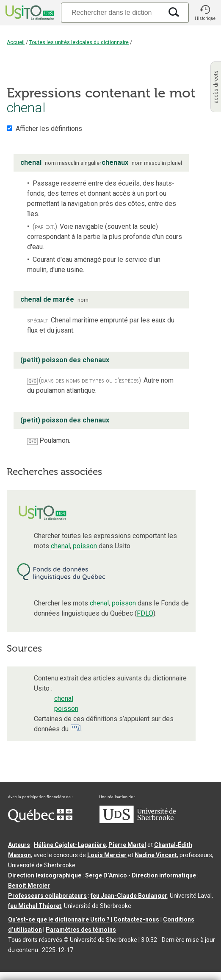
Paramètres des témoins (81, 930)
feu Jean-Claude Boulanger (129, 896)
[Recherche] (112, 12)
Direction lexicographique (45, 875)
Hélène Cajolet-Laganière (70, 845)
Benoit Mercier (29, 886)
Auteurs (19, 845)
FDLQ (145, 613)
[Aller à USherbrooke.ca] (138, 821)
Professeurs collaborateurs (47, 896)
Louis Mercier (107, 855)
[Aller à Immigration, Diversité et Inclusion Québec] (40, 820)
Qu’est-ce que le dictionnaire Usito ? (59, 919)
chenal (60, 546)
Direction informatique (164, 875)
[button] (205, 13)
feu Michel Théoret (35, 906)
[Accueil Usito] (29, 13)
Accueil (16, 42)
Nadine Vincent (156, 855)
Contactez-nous (136, 919)
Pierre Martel (127, 845)
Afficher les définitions (49, 129)
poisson (85, 546)
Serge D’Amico (106, 875)
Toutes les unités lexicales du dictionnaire (79, 42)
